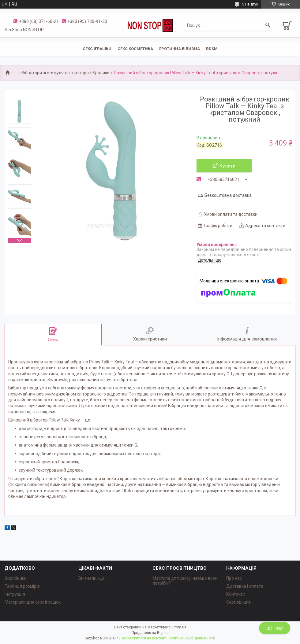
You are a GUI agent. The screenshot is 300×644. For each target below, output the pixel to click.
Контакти (236, 594)
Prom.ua (179, 627)
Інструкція (15, 594)
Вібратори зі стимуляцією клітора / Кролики (66, 73)
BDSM (212, 49)
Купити (227, 166)
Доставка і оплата (245, 586)
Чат (275, 628)
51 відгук (250, 4)
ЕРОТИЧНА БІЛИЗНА (180, 49)
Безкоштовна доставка (228, 195)
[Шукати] (268, 25)
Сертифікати (239, 602)
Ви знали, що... (93, 578)
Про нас (234, 578)
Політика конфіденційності (192, 638)
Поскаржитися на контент (143, 638)
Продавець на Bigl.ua (150, 633)
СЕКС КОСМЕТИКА (135, 49)
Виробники (16, 578)
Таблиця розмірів (22, 586)
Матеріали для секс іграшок (33, 602)
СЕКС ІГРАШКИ (97, 49)
